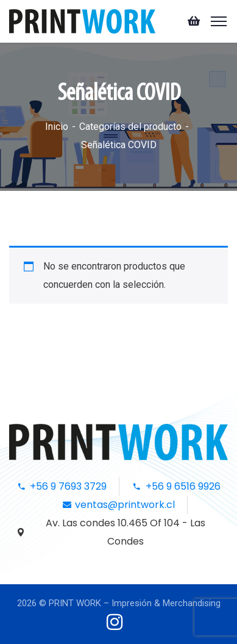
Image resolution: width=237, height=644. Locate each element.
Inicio (57, 127)
